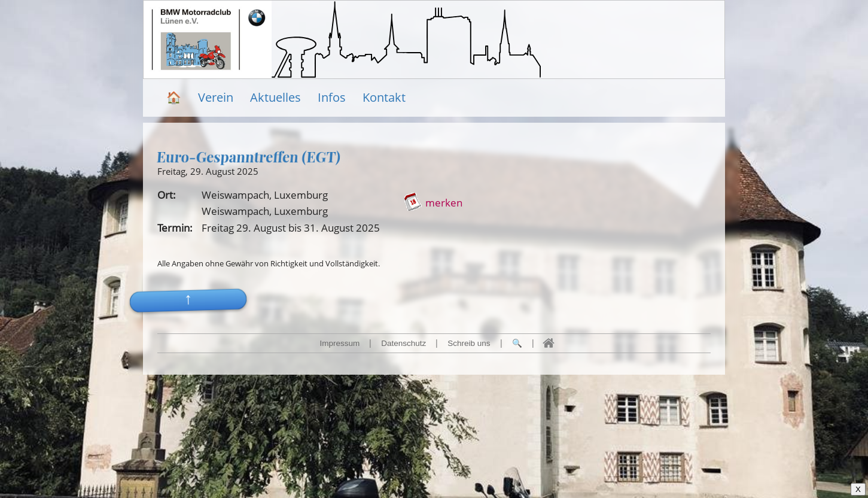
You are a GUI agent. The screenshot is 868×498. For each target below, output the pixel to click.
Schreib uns (469, 343)
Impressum (339, 343)
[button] (189, 283)
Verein (216, 97)
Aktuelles (275, 97)
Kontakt (384, 97)
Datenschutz (403, 343)
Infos (332, 97)
